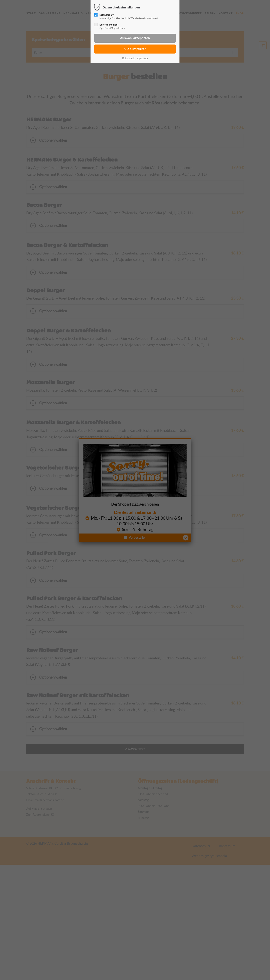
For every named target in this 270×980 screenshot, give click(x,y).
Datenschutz (129, 58)
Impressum (142, 58)
